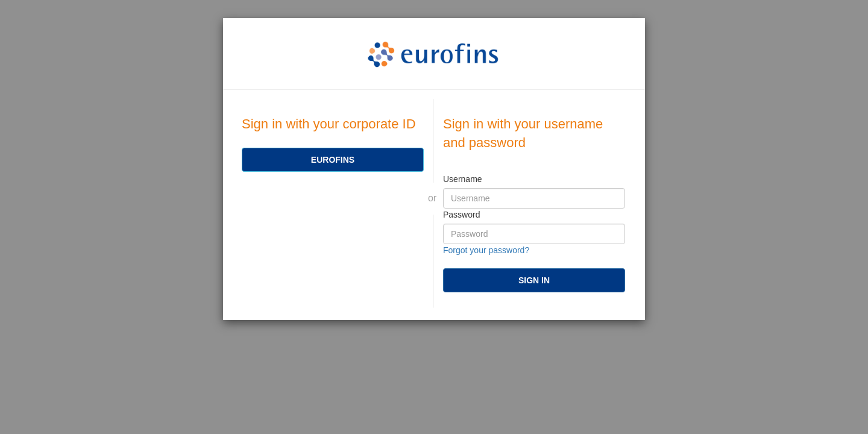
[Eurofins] (333, 160)
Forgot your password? (486, 250)
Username (463, 179)
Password (461, 215)
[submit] (534, 280)
